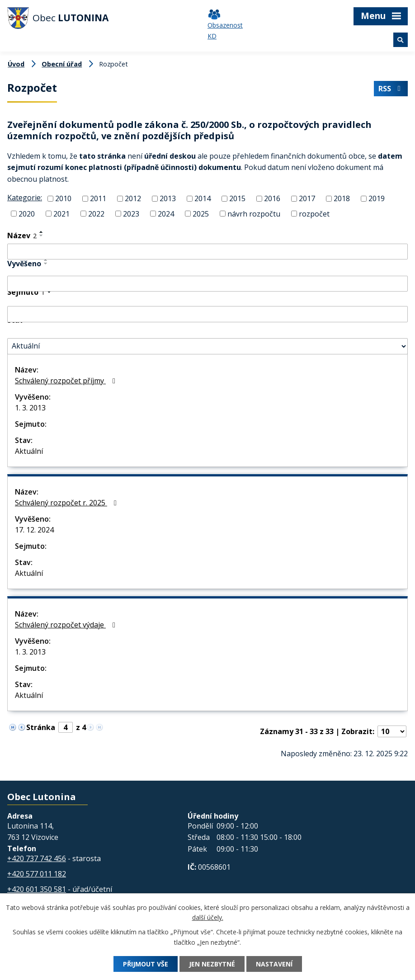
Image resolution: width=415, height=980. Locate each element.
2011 (98, 198)
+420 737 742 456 (37, 858)
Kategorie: (25, 198)
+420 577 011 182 (37, 874)
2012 (133, 198)
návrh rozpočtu (254, 214)
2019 (377, 198)
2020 (27, 214)
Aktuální (29, 451)
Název (22, 236)
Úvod (16, 64)
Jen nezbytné (212, 964)
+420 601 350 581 (37, 889)
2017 (307, 198)
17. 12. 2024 (34, 530)
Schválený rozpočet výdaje (67, 625)
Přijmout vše (146, 964)
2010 (63, 198)
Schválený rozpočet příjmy (67, 381)
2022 (96, 214)
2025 (201, 214)
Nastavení (274, 964)
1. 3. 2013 (30, 408)
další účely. (208, 918)
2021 (61, 214)
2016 (272, 198)
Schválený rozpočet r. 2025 (67, 503)
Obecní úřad (62, 64)
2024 (166, 214)
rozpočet (314, 214)
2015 (237, 198)
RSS (391, 89)
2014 (203, 198)
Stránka (41, 727)
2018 (342, 198)
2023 (131, 214)
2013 (168, 198)
